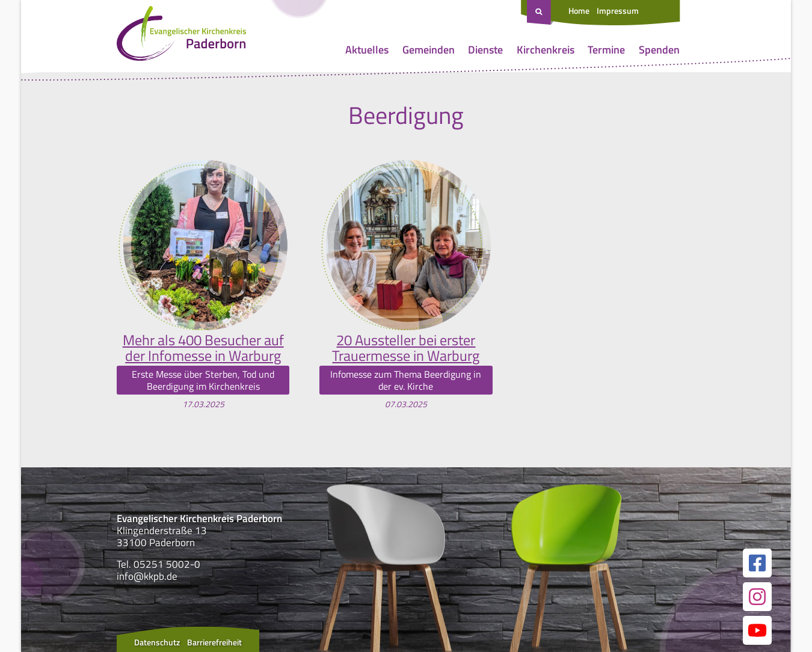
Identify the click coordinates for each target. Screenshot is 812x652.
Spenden (659, 50)
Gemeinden (429, 50)
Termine (606, 50)
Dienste (485, 50)
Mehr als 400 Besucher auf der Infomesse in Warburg (203, 348)
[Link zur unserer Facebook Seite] (757, 563)
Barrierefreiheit (214, 642)
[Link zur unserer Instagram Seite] (757, 597)
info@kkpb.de (147, 576)
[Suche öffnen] (540, 13)
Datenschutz (157, 642)
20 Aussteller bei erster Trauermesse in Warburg (406, 348)
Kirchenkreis (546, 50)
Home (579, 11)
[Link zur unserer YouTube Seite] (757, 630)
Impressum (618, 11)
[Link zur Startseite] (181, 36)
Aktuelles (367, 50)
